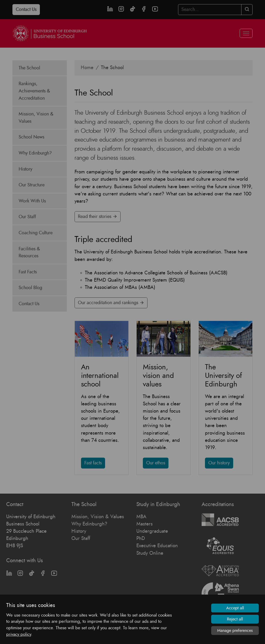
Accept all (235, 608)
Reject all (235, 619)
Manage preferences (235, 631)
